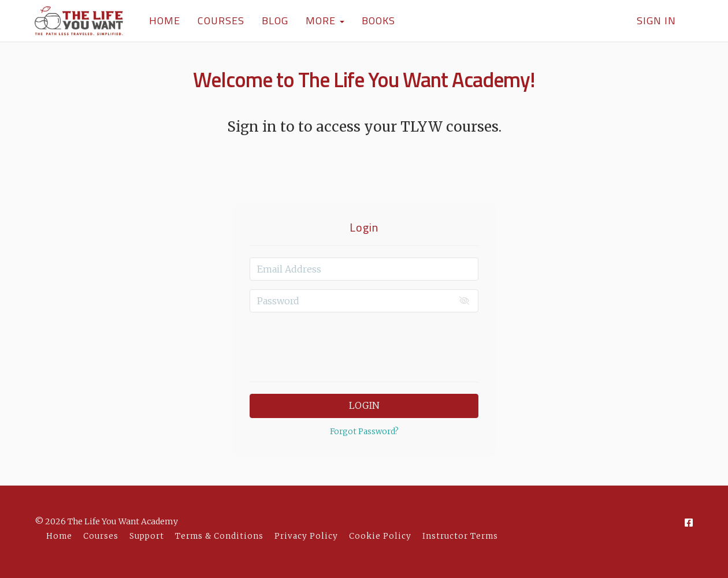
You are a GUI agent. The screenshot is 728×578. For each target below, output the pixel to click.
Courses (101, 536)
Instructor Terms (460, 536)
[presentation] (364, 344)
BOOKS (378, 20)
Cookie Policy (380, 536)
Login (364, 405)
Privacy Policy (306, 536)
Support (147, 536)
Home (59, 536)
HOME (165, 20)
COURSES (221, 20)
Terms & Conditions (219, 536)
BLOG (275, 20)
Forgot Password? (364, 432)
